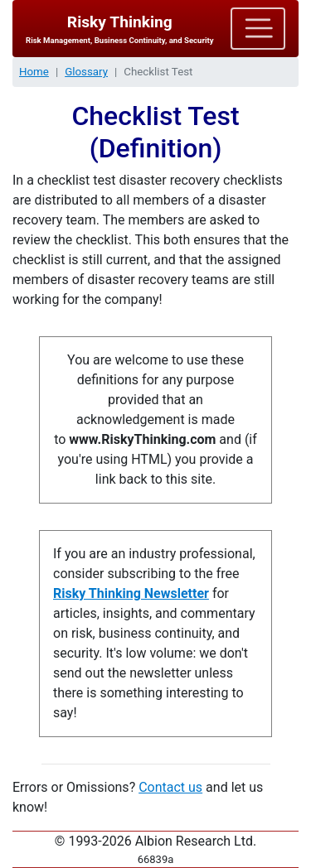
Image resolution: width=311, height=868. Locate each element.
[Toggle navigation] (258, 28)
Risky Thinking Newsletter (131, 593)
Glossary (86, 72)
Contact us (170, 787)
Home (34, 72)
